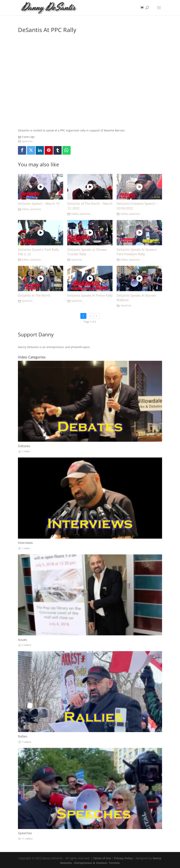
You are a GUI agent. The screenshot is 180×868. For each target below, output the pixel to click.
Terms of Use (102, 858)
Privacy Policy (123, 858)
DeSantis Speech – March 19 (39, 204)
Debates (24, 446)
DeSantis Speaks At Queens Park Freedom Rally (137, 252)
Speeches (27, 141)
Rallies (25, 209)
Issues (23, 640)
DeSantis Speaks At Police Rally (90, 295)
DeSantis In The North (34, 295)
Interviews (25, 543)
